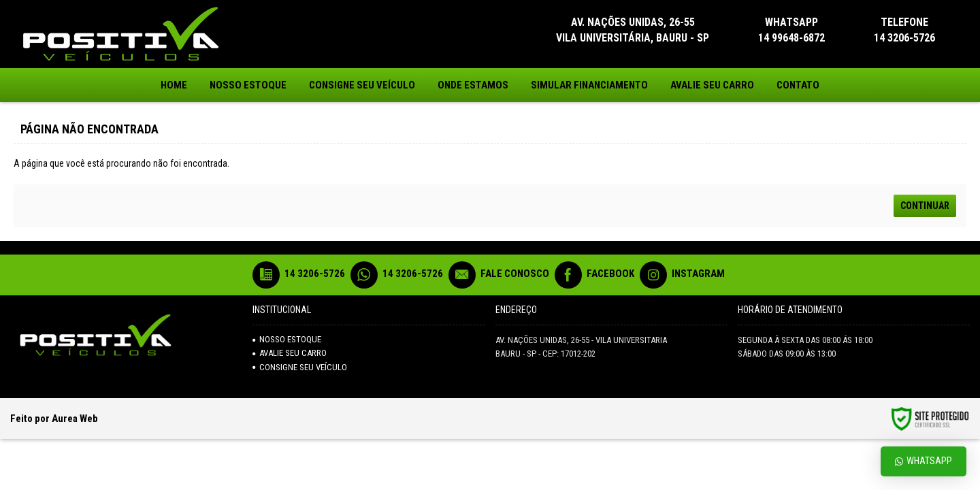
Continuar (925, 206)
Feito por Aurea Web (54, 419)
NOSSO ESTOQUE (287, 339)
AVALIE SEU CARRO (290, 353)
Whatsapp (924, 461)
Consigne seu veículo (300, 367)
